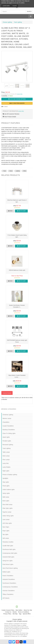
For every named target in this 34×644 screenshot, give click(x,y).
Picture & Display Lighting (10, 475)
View (10, 211)
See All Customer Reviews (11, 114)
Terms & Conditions (23, 612)
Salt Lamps (6, 538)
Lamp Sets (6, 463)
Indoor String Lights (8, 516)
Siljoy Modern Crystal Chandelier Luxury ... (17, 376)
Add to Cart (21, 211)
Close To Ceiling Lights (9, 433)
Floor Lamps (6, 460)
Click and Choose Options (17, 99)
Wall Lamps (6, 497)
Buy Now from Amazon (17, 103)
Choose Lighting (7, 22)
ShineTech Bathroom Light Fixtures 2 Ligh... (17, 201)
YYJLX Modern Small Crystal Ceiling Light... (17, 236)
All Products (6, 598)
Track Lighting (18, 22)
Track (5, 171)
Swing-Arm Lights (8, 561)
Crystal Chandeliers (8, 426)
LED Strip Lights (7, 523)
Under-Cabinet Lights (9, 490)
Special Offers (27, 614)
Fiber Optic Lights (8, 508)
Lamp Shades (6, 467)
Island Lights (6, 437)
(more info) (20, 94)
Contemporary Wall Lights (10, 553)
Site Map (15, 614)
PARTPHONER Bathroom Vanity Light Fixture (17, 341)
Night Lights (6, 471)
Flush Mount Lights (8, 564)
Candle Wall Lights (8, 546)
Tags (20, 614)
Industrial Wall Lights (8, 557)
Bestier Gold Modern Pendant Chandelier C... (17, 306)
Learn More (6, 6)
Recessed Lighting (8, 445)
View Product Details (9, 117)
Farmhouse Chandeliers (9, 583)
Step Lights (6, 482)
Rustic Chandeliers (8, 576)
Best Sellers (19, 610)
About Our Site (28, 610)
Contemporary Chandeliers (10, 587)
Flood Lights (6, 486)
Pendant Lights (7, 441)
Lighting (18, 171)
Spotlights (5, 478)
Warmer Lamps (7, 418)
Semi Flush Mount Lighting (10, 568)
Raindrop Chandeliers (9, 430)
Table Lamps (6, 452)
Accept (15, 6)
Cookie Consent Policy (8, 610)
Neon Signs (6, 527)
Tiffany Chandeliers (8, 594)
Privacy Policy (7, 614)
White (25, 171)
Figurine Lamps (7, 512)
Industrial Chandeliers (9, 579)
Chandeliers (6, 422)
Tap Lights (5, 534)
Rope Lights (6, 531)
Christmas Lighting (8, 415)
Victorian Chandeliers (9, 591)
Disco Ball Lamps (7, 505)
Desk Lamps (6, 456)
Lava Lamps (6, 519)
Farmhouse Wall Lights (9, 549)
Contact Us (8, 612)
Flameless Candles (8, 542)
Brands (15, 612)
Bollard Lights (6, 572)
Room (11, 171)
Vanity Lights (6, 493)
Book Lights (6, 501)
